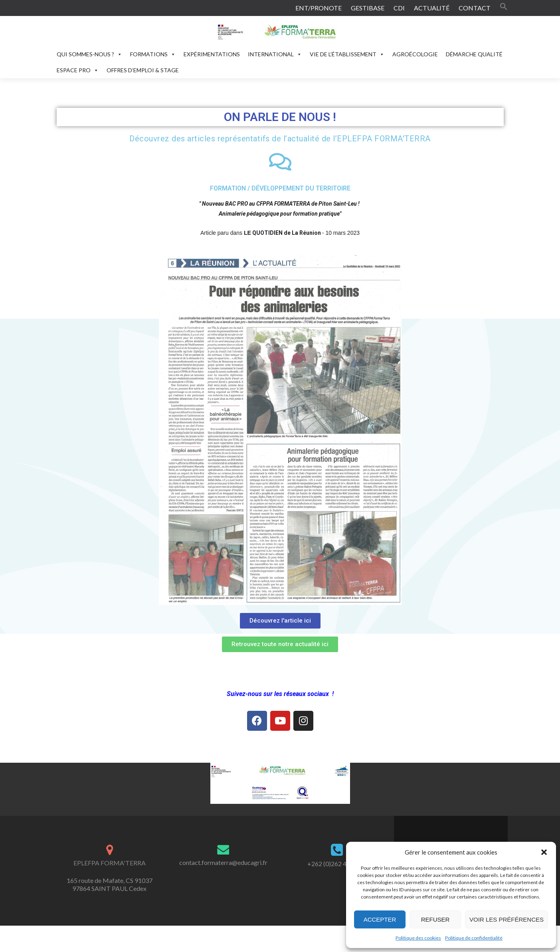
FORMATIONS (153, 54)
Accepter (380, 919)
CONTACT (475, 8)
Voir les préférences (507, 919)
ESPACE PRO (78, 70)
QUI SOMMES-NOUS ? (89, 54)
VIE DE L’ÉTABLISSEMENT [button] (347, 54)
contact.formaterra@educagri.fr (223, 862)
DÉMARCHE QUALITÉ (474, 54)
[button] (544, 852)
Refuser (435, 919)
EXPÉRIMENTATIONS (212, 54)
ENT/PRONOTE (319, 8)
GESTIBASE (368, 8)
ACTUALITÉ (432, 8)
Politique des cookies (418, 938)
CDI (399, 8)
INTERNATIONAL (275, 54)
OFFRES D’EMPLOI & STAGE (143, 70)
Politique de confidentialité (474, 938)
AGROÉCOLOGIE (415, 54)
